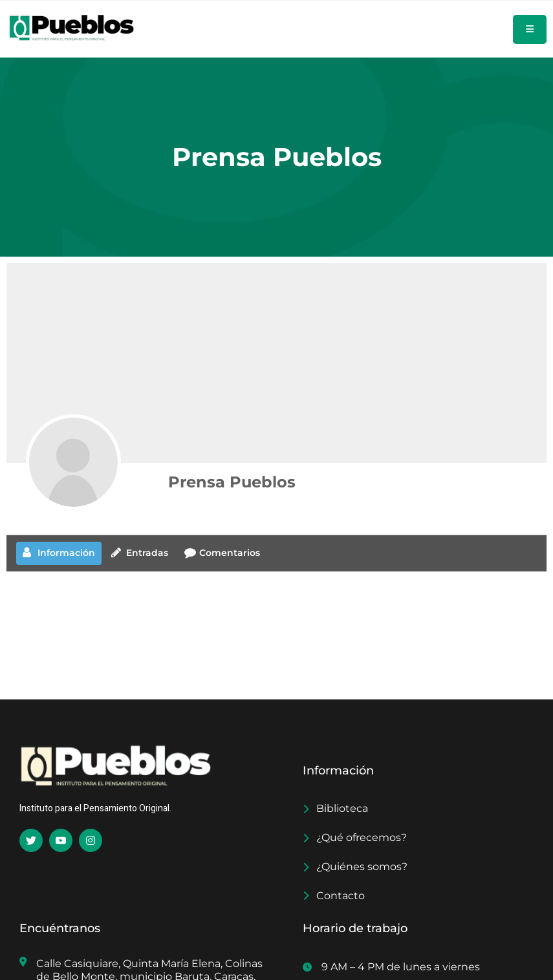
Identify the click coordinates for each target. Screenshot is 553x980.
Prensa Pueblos (232, 482)
